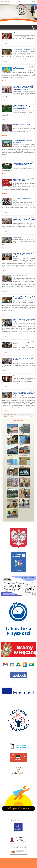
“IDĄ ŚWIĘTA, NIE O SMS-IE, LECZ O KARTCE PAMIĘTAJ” (24, 68)
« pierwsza (6, 414)
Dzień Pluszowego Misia (20, 276)
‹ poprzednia (13, 414)
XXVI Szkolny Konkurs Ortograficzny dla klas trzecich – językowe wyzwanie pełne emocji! (24, 219)
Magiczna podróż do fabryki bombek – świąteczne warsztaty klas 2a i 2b (24, 320)
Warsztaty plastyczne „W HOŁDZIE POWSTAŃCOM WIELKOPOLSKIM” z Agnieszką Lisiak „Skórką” (24, 88)
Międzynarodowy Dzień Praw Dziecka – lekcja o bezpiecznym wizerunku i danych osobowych (24, 393)
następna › (6, 416)
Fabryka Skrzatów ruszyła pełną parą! (24, 49)
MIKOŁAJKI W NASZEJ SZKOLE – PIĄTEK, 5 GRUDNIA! (23, 180)
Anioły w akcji (17, 237)
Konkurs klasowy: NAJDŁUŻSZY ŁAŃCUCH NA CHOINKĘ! (22, 164)
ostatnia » (12, 416)
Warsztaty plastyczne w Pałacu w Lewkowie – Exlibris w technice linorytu (23, 255)
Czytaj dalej (5, 44)
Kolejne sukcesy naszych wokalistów (24, 376)
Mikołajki (16, 33)
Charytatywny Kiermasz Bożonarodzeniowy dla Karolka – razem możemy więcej (23, 107)
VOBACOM (34, 860)
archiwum (32, 417)
